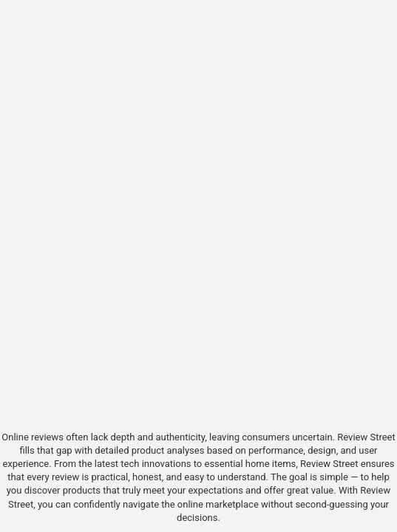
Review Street (366, 437)
